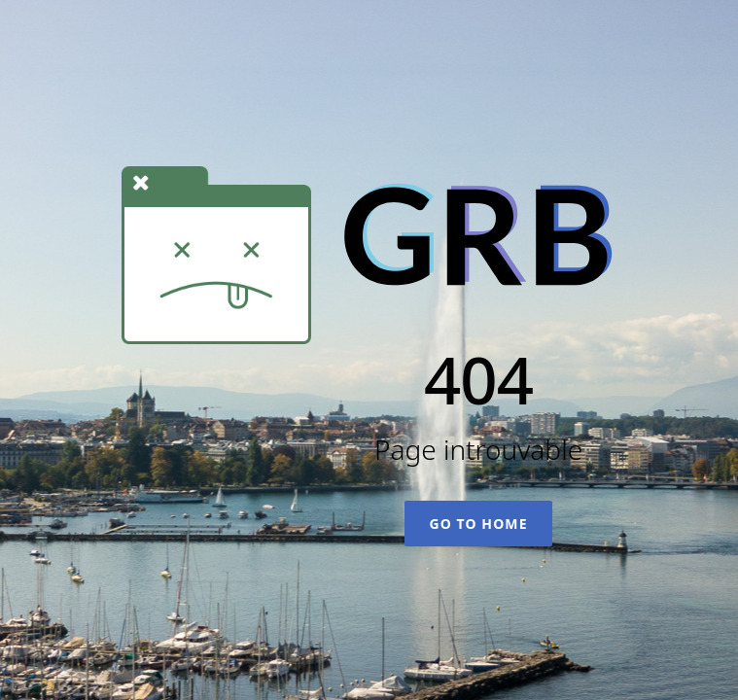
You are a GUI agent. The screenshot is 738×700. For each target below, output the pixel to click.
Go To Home (478, 524)
